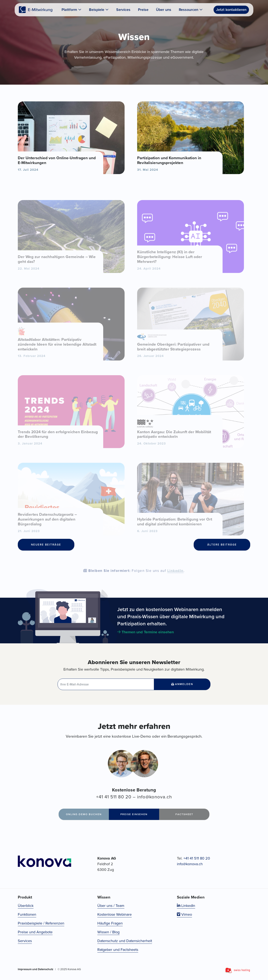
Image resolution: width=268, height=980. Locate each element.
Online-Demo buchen (84, 814)
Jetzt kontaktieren (231, 10)
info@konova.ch (155, 797)
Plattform (72, 10)
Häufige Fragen (110, 923)
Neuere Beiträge (46, 545)
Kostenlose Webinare (115, 914)
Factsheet (184, 814)
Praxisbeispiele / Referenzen (41, 923)
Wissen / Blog (108, 932)
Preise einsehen (134, 814)
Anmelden (182, 684)
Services (123, 10)
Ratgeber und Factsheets (118, 950)
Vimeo (184, 914)
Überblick (26, 906)
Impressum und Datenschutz (35, 969)
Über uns (164, 10)
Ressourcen (191, 10)
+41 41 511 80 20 (114, 797)
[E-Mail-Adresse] (106, 684)
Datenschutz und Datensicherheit (125, 941)
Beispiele (99, 10)
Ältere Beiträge (222, 545)
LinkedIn (175, 579)
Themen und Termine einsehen (146, 632)
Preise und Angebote (35, 932)
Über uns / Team (111, 906)
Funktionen (27, 914)
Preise (143, 10)
